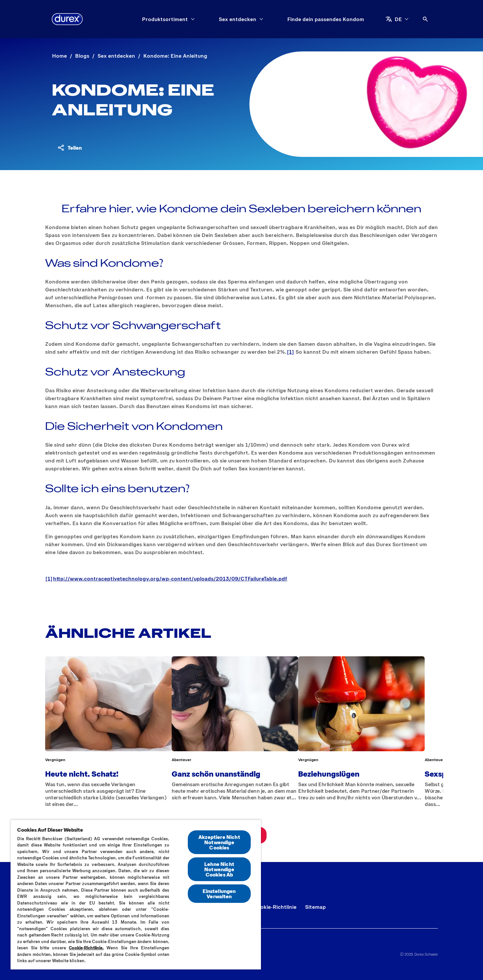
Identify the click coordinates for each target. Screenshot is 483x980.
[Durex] (67, 19)
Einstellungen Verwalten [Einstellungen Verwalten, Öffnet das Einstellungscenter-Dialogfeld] (219, 893)
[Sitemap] (315, 907)
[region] (136, 894)
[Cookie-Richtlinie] (275, 907)
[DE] (397, 19)
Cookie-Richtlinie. (86, 948)
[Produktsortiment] (165, 19)
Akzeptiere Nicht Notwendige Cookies (219, 842)
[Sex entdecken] (238, 19)
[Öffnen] (425, 19)
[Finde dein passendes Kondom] (326, 19)
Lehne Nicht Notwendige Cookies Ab (219, 869)
